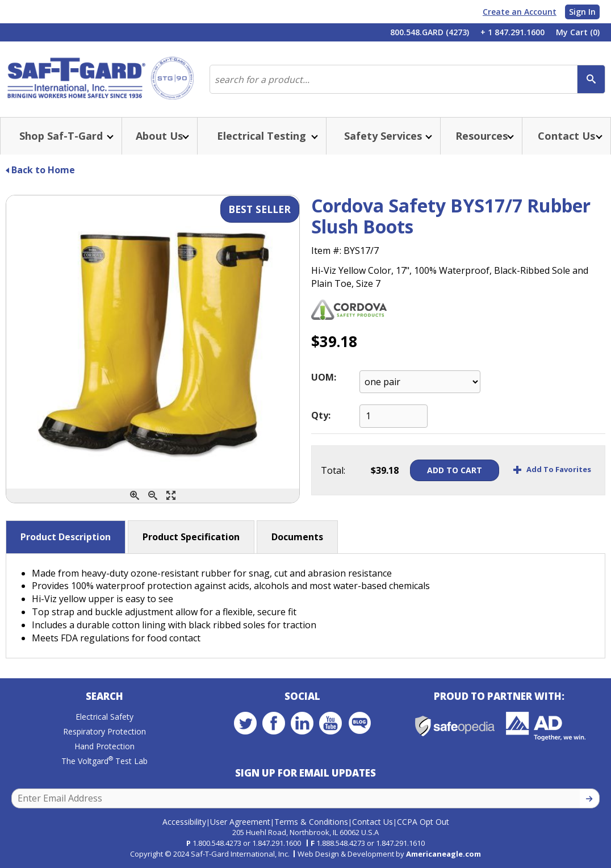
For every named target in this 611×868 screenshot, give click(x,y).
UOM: (324, 377)
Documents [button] (297, 537)
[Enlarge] (171, 496)
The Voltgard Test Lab (104, 761)
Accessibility (184, 822)
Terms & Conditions (311, 822)
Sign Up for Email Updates (305, 773)
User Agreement (240, 822)
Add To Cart (454, 470)
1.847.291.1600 (277, 843)
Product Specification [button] (191, 537)
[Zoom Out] (153, 496)
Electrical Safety (104, 717)
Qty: (321, 415)
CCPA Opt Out (423, 822)
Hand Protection (104, 746)
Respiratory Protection (104, 731)
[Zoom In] (135, 496)
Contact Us (373, 822)
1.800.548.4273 (217, 843)
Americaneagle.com (443, 854)
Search (104, 696)
